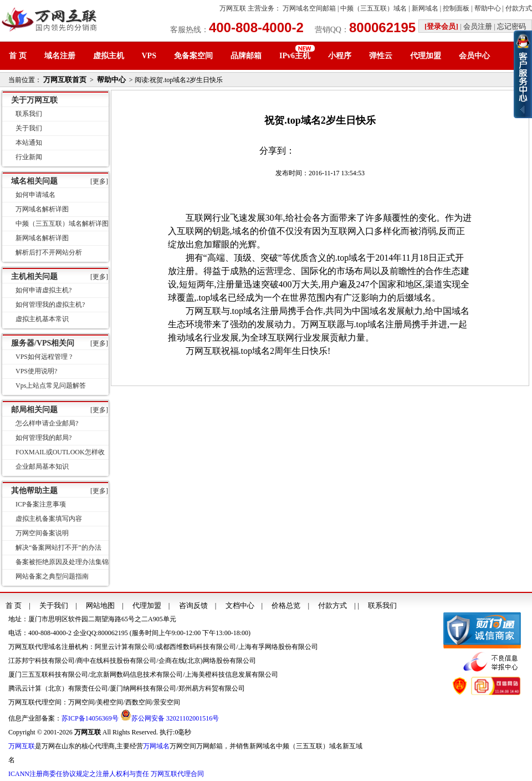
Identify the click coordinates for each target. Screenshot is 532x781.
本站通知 (29, 143)
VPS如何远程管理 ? (44, 357)
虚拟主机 (109, 56)
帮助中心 (488, 8)
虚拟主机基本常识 (42, 319)
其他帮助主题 (34, 491)
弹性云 (381, 56)
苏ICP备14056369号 (90, 718)
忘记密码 (511, 26)
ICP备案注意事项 (41, 504)
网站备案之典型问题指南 (52, 576)
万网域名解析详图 (42, 209)
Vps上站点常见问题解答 (51, 386)
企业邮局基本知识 (42, 466)
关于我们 (29, 128)
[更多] (99, 181)
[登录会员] (441, 26)
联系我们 (29, 114)
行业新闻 (29, 157)
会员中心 (474, 56)
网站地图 (100, 605)
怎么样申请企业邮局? (47, 423)
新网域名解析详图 (42, 238)
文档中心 (240, 605)
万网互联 (233, 8)
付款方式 (519, 8)
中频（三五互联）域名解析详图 (62, 224)
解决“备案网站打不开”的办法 (58, 547)
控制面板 (456, 8)
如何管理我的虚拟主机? (50, 305)
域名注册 (60, 56)
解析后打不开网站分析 (49, 252)
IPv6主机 (295, 56)
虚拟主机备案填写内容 (49, 519)
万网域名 (156, 746)
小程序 (340, 56)
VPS (149, 56)
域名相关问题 (34, 181)
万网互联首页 (65, 80)
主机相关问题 (34, 277)
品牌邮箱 (246, 56)
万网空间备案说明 (42, 533)
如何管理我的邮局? (44, 438)
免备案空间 (193, 56)
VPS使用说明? (36, 371)
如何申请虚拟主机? (44, 290)
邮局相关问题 (34, 410)
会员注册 (478, 26)
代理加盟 (426, 56)
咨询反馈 (193, 605)
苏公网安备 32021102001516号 (175, 718)
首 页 (18, 56)
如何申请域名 (35, 195)
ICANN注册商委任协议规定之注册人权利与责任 (79, 774)
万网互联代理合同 (177, 774)
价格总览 (286, 605)
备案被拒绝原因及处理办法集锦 (62, 562)
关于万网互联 (34, 100)
